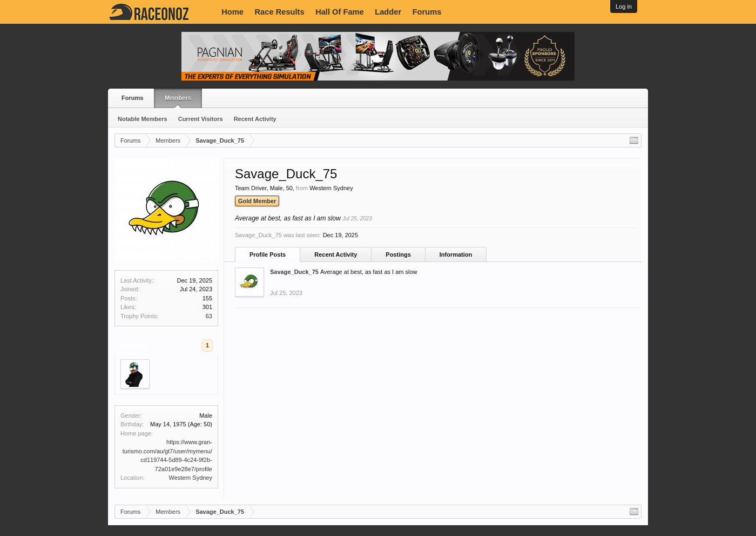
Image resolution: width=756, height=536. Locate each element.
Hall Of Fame (340, 12)
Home (232, 12)
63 (209, 316)
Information (456, 254)
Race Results (280, 12)
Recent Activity (255, 119)
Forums (427, 12)
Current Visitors (201, 119)
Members (178, 98)
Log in (624, 6)
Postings (398, 254)
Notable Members (143, 119)
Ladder (388, 12)
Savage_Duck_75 (294, 272)
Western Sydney (190, 478)
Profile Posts (268, 254)
